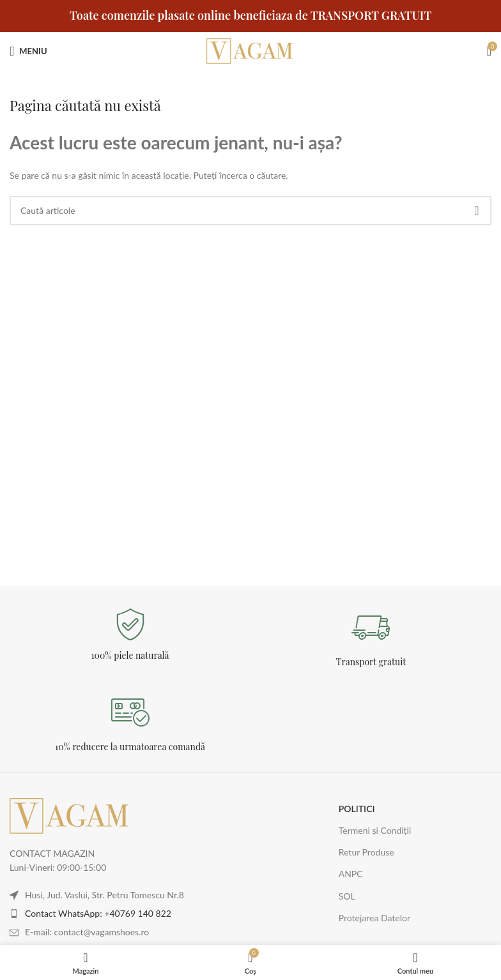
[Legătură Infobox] (130, 635)
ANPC (351, 874)
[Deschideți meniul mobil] (28, 51)
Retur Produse (366, 852)
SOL (347, 896)
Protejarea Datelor (374, 918)
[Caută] (250, 211)
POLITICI (357, 809)
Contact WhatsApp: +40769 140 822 (98, 913)
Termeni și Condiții (375, 830)
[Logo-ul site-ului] (250, 50)
